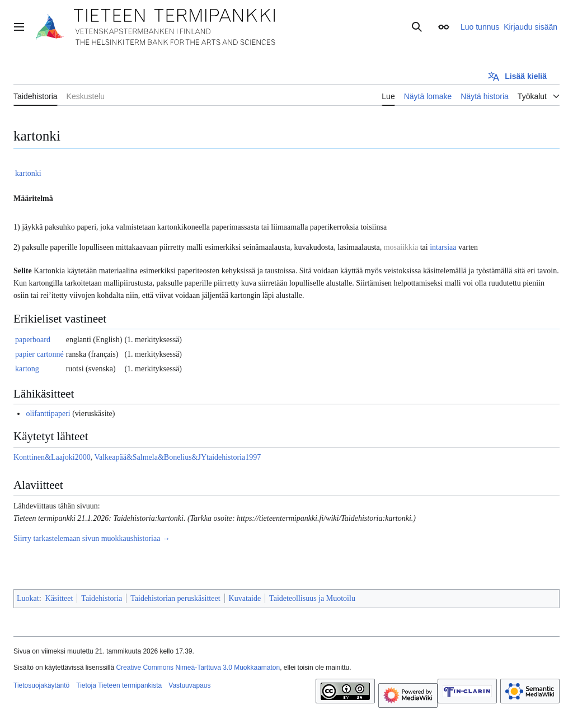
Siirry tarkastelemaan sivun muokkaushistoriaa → (92, 538)
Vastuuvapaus (189, 685)
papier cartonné (39, 354)
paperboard (33, 340)
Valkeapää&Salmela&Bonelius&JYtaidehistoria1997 (177, 457)
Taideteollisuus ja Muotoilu (312, 598)
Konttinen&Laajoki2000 (52, 457)
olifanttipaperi (48, 414)
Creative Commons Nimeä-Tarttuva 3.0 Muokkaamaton (198, 668)
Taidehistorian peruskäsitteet (175, 598)
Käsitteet (59, 598)
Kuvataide (245, 598)
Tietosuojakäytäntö (41, 685)
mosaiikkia (401, 247)
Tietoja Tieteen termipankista (119, 685)
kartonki (28, 173)
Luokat (28, 598)
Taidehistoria (102, 598)
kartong (27, 369)
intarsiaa (443, 247)
